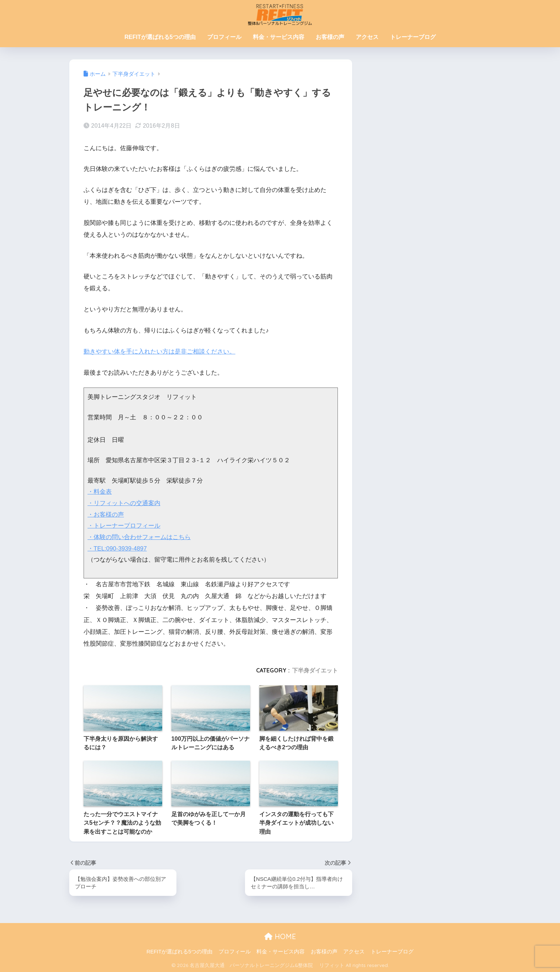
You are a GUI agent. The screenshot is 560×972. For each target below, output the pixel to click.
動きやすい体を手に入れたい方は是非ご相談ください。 (159, 352)
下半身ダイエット (315, 670)
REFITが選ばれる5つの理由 (160, 37)
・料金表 (100, 492)
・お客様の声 (106, 514)
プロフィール (224, 37)
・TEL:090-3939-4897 (118, 548)
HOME (280, 936)
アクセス (367, 37)
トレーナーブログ (413, 37)
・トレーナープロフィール (124, 525)
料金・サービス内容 (279, 37)
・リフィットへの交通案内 (124, 503)
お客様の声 (330, 37)
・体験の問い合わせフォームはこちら (139, 536)
